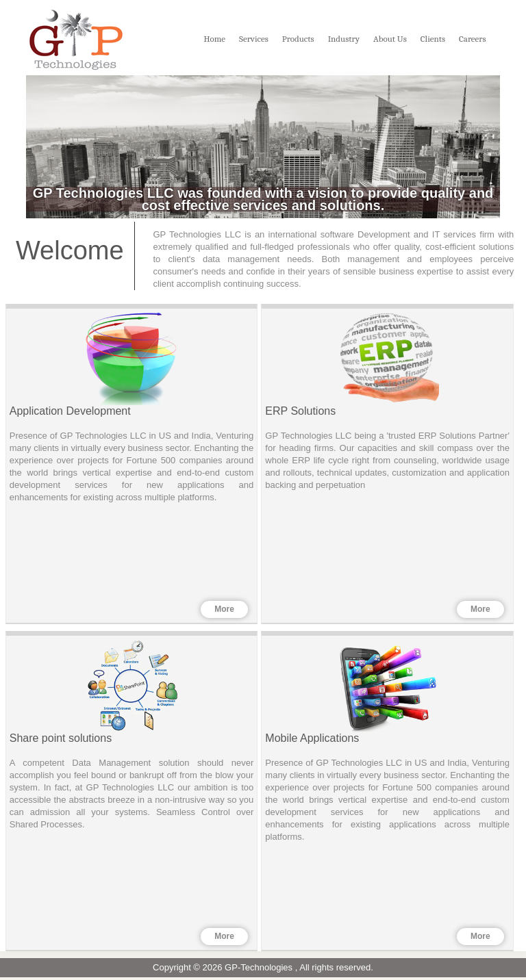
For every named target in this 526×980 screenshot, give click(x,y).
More (223, 610)
